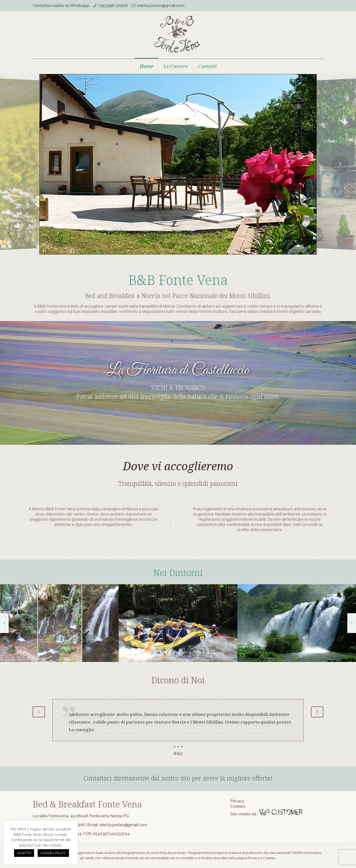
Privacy (237, 801)
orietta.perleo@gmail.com (161, 6)
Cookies (238, 806)
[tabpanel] (178, 728)
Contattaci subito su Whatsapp (61, 6)
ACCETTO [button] (24, 853)
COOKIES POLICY (53, 853)
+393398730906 (113, 6)
